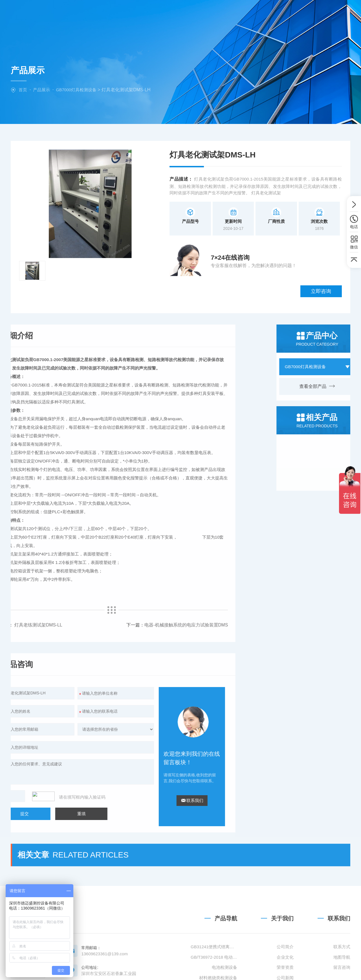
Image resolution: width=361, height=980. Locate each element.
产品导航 (226, 934)
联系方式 (342, 963)
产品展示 (41, 90)
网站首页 (122, 13)
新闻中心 (229, 13)
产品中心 (193, 13)
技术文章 (265, 13)
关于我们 (158, 13)
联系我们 (300, 13)
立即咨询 (325, 259)
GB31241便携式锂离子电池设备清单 (214, 963)
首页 (23, 90)
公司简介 (285, 963)
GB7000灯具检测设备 (76, 90)
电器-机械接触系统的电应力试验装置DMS (63, 601)
